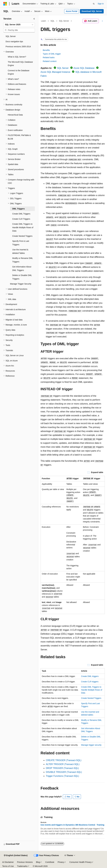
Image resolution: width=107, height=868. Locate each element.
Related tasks (49, 57)
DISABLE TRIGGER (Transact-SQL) (64, 772)
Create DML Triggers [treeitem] (21, 214)
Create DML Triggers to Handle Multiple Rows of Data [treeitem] (23, 227)
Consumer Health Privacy (80, 862)
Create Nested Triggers (91, 698)
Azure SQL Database (84, 68)
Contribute (50, 862)
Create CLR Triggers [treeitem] (21, 219)
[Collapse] (34, 19)
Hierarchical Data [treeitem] (15, 115)
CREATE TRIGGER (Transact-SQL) (64, 760)
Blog (38, 862)
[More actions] (102, 21)
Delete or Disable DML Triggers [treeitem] (22, 277)
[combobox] (19, 25)
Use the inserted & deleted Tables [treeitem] (20, 251)
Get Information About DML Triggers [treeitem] (22, 268)
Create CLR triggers (90, 682)
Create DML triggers (90, 676)
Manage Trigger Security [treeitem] (21, 284)
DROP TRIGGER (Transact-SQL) (62, 768)
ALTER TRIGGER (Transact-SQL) (63, 764)
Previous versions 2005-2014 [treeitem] (18, 47)
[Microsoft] (5, 4)
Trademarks (22, 866)
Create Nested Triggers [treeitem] (22, 236)
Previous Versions (25, 862)
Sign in (101, 4)
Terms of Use (8, 866)
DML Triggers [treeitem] (18, 209)
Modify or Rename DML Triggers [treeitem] (23, 260)
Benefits (46, 50)
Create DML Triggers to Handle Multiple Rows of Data (92, 690)
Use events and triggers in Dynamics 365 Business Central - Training (72, 825)
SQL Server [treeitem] (11, 36)
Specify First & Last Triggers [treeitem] (21, 243)
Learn (44, 21)
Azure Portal (71, 11)
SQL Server (64, 21)
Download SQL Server (92, 11)
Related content (50, 61)
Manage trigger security (91, 745)
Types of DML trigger (52, 54)
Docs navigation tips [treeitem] (14, 41)
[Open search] (94, 4)
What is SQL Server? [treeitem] (17, 57)
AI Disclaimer (8, 862)
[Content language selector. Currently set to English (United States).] (16, 856)
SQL (53, 21)
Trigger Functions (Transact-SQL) (62, 776)
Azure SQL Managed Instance (55, 72)
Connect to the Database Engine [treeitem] (19, 72)
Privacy (61, 862)
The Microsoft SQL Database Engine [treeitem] (20, 64)
